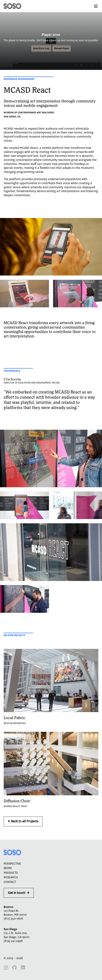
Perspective (12, 864)
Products (11, 873)
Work (8, 868)
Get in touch (19, 893)
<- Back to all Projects (23, 821)
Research (11, 877)
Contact (10, 882)
